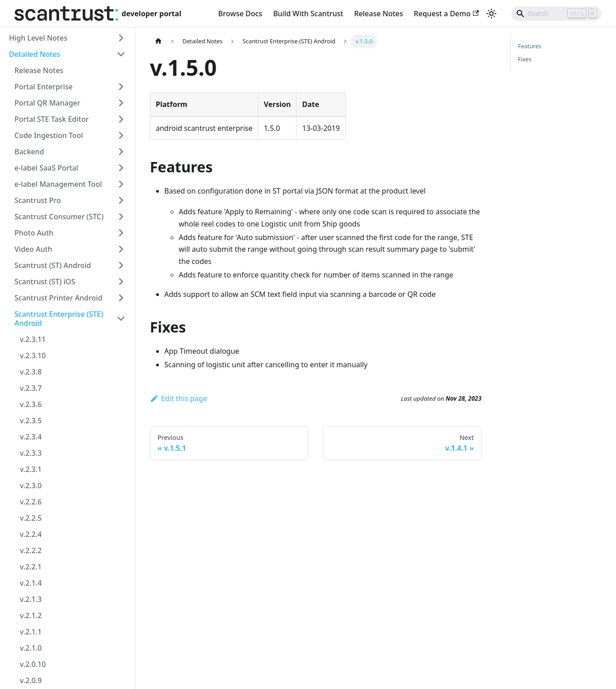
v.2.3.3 (31, 453)
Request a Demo (446, 14)
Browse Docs (241, 14)
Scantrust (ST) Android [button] (53, 265)
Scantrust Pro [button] (38, 200)
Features (530, 46)
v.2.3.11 (33, 339)
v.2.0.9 (31, 680)
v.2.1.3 (31, 599)
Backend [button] (29, 152)
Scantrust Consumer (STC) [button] (59, 217)
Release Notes (379, 14)
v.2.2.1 (31, 567)
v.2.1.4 (31, 583)
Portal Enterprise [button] (44, 87)
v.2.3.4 (31, 437)
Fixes (525, 59)
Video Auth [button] (33, 249)
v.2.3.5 (31, 421)
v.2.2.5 (31, 518)
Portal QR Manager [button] (47, 103)
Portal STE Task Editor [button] (52, 119)
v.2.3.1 (31, 469)
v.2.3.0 (31, 486)
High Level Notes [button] (38, 38)
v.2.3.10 (33, 356)
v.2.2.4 (31, 534)
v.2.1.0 (31, 648)
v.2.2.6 (31, 502)
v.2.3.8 (31, 372)
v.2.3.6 (31, 404)
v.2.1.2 (31, 615)
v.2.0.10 (33, 664)
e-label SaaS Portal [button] (46, 168)
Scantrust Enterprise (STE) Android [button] (59, 319)
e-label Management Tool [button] (58, 184)
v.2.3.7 (31, 388)
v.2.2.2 (31, 550)
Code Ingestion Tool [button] (49, 135)
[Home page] (158, 41)
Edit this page (178, 398)
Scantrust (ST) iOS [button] (45, 282)
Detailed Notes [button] (35, 54)
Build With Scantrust (308, 14)
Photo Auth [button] (34, 233)
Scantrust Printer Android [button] (58, 298)
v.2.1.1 (31, 632)
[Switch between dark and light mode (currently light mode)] (491, 14)
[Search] (556, 14)
